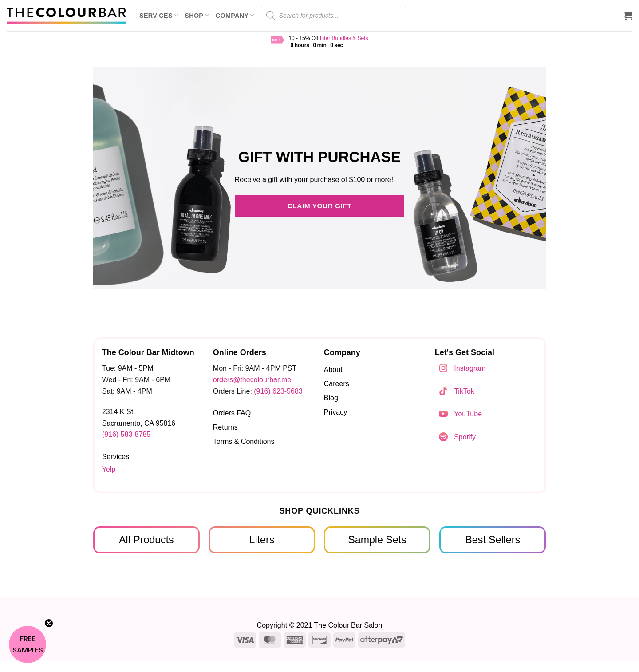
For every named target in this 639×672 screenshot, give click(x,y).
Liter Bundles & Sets (344, 38)
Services (159, 15)
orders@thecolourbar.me (252, 380)
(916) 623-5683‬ (278, 391)
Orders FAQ (232, 413)
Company (235, 15)
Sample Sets (377, 540)
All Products (146, 540)
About (333, 370)
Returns (225, 427)
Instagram (470, 368)
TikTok (464, 391)
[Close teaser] (49, 623)
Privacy (335, 412)
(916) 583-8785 (126, 434)
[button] (628, 16)
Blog (331, 398)
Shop (197, 15)
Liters (262, 540)
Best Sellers (493, 540)
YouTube (468, 414)
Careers (337, 384)
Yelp (109, 469)
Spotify (465, 437)
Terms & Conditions (244, 441)
